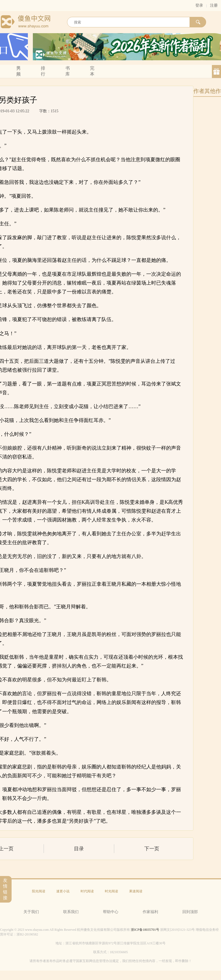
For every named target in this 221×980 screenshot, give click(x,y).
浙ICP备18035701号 (145, 930)
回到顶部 (190, 912)
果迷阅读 (136, 891)
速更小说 (63, 891)
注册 (214, 5)
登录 (199, 5)
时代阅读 (87, 891)
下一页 (152, 849)
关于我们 (31, 912)
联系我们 (71, 912)
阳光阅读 (39, 891)
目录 (79, 849)
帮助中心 (111, 912)
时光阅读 (111, 891)
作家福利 (150, 912)
